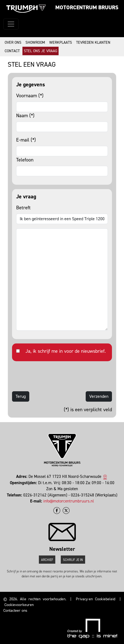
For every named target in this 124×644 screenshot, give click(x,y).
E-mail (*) (26, 140)
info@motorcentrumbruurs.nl (69, 501)
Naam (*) (25, 116)
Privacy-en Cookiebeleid (96, 599)
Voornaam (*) (30, 96)
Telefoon (25, 160)
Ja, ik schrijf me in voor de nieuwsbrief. (66, 351)
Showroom (35, 42)
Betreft (23, 208)
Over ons (13, 42)
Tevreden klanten (93, 42)
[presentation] (54, 376)
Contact (12, 51)
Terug (21, 396)
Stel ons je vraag (41, 51)
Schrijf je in (73, 560)
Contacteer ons (15, 611)
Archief (47, 560)
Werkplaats (61, 42)
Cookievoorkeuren (19, 605)
